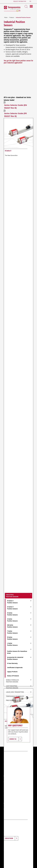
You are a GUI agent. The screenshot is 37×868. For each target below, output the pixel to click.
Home (6, 17)
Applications (26, 844)
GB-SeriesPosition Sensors (12, 626)
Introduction (8, 844)
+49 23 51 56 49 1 (13, 809)
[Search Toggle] (26, 6)
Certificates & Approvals (15, 667)
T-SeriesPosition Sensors (12, 632)
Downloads (26, 848)
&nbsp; (19, 79)
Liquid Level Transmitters (15, 692)
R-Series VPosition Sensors (12, 602)
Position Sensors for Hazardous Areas (17, 652)
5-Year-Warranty (13, 663)
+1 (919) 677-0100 (13, 779)
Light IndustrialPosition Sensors (12, 687)
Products (12, 17)
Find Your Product (13, 700)
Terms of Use (8, 851)
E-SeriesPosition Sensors (12, 620)
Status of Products (13, 676)
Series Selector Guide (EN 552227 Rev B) (16, 107)
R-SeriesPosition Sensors (12, 638)
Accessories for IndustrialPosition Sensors (15, 658)
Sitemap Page (26, 851)
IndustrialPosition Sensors (12, 596)
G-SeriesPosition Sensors (12, 614)
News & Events (8, 848)
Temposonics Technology (15, 696)
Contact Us (13, 739)
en (30, 1)
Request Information (20, 1)
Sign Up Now (9, 838)
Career (15, 848)
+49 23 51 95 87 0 (13, 806)
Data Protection (17, 852)
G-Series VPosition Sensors (12, 608)
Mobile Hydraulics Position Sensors (12, 681)
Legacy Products (12, 672)
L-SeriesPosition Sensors (12, 644)
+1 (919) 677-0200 (13, 782)
